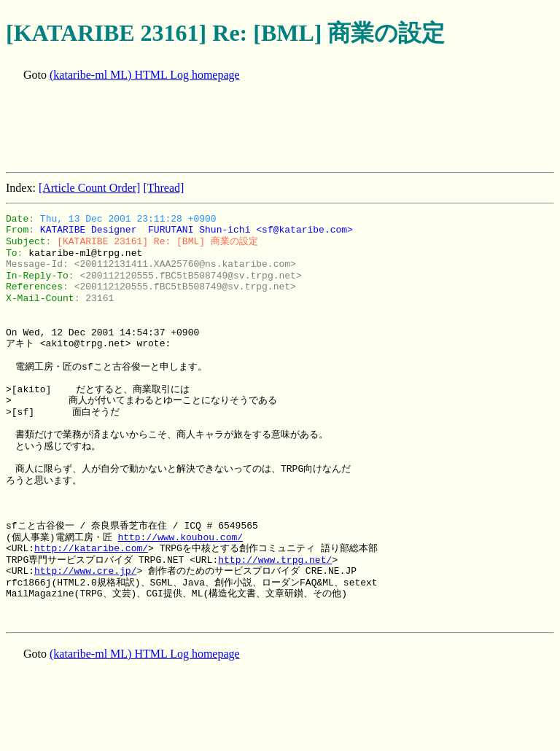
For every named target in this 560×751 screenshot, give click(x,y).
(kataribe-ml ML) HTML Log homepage (145, 75)
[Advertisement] (271, 128)
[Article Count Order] (90, 188)
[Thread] (163, 188)
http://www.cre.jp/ (85, 571)
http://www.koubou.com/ (180, 537)
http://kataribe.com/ (91, 548)
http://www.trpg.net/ (275, 560)
